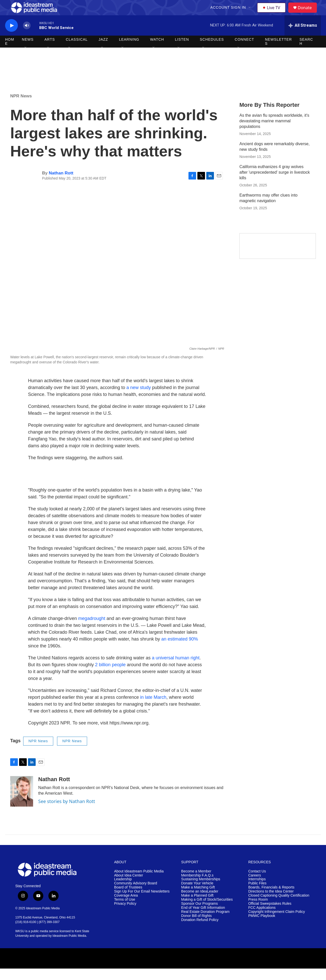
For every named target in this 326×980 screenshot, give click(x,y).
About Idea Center (129, 887)
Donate (308, 13)
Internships (257, 891)
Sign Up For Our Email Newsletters (142, 903)
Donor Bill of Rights (196, 927)
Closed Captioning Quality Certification (279, 907)
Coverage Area (126, 907)
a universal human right (176, 669)
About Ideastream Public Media (139, 883)
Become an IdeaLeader (200, 903)
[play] (11, 37)
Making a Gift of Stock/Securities (207, 911)
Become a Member (196, 883)
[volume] (27, 37)
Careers (255, 887)
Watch (157, 51)
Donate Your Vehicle (197, 895)
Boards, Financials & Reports (271, 899)
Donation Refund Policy (200, 931)
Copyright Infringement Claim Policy (277, 923)
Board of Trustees (128, 899)
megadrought (92, 630)
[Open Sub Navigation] (250, 13)
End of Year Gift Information (203, 919)
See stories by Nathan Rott (67, 813)
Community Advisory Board (136, 895)
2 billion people (110, 676)
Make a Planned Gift (197, 907)
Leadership (123, 891)
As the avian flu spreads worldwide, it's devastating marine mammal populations (274, 132)
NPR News (21, 107)
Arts (50, 51)
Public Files (257, 895)
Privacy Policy (125, 915)
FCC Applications (262, 919)
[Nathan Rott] (22, 803)
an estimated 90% (180, 650)
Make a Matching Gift (198, 899)
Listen (182, 51)
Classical (77, 51)
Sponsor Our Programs (199, 915)
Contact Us (257, 883)
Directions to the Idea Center (271, 903)
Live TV (273, 13)
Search (306, 53)
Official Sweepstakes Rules (270, 915)
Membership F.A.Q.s (197, 887)
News (28, 51)
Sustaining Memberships (201, 891)
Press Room (258, 911)
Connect (244, 51)
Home (10, 53)
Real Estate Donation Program (205, 923)
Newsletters (278, 53)
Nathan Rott (61, 184)
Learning (129, 51)
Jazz (103, 51)
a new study (139, 399)
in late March (153, 709)
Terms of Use (125, 911)
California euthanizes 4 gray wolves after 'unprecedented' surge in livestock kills (275, 184)
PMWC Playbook (262, 927)
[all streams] (303, 37)
